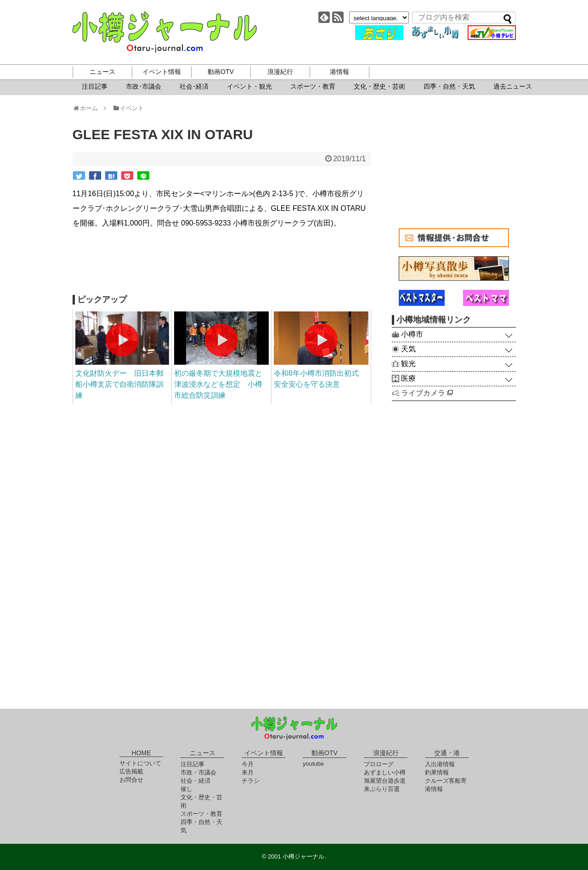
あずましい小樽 (385, 772)
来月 (248, 772)
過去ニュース (513, 86)
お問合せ (131, 780)
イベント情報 (162, 72)
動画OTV (221, 72)
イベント (128, 108)
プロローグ (379, 764)
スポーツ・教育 (313, 86)
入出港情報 (440, 764)
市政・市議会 (198, 772)
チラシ (251, 781)
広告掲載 (131, 771)
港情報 (339, 72)
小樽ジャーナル (165, 32)
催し (187, 789)
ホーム (88, 108)
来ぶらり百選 (382, 789)
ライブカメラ (427, 393)
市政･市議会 (144, 86)
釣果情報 (437, 772)
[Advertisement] (222, 263)
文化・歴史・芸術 (379, 86)
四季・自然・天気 (449, 86)
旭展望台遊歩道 (385, 781)
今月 (248, 764)
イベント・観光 (249, 86)
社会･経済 (194, 86)
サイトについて (140, 763)
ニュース (102, 72)
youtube (313, 764)
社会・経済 (195, 781)
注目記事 (95, 86)
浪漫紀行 (280, 72)
